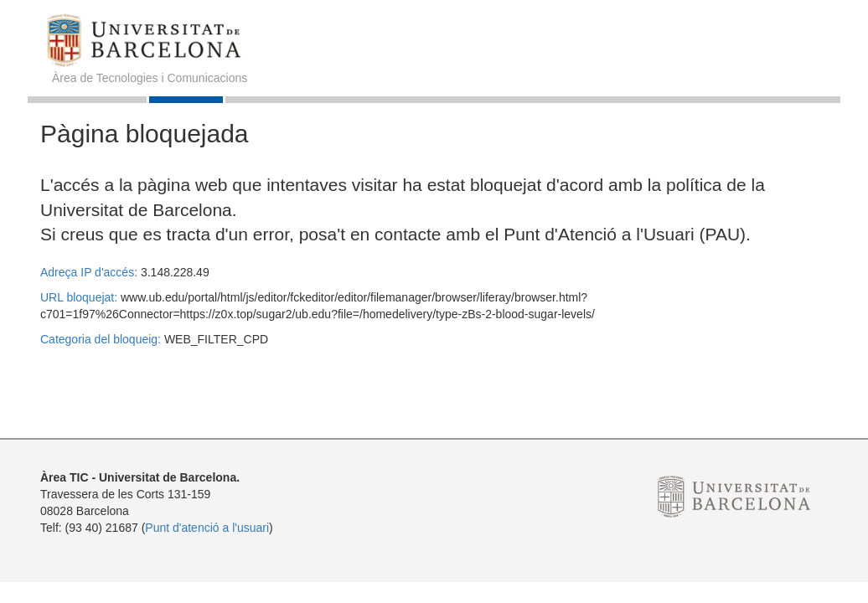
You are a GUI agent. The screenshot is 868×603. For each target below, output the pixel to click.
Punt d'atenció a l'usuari (207, 528)
